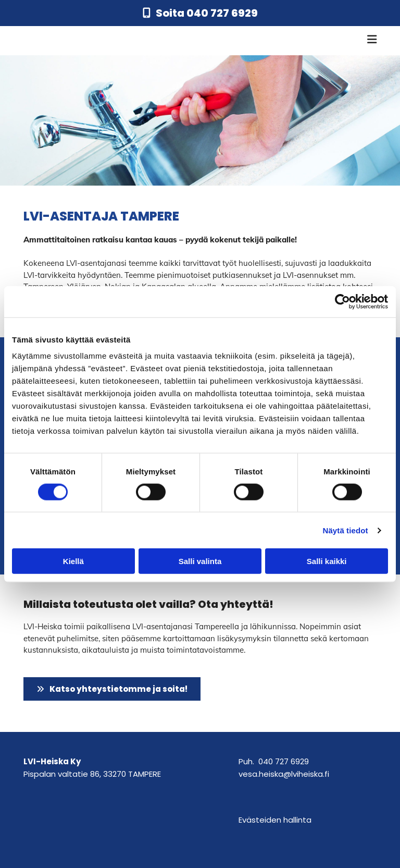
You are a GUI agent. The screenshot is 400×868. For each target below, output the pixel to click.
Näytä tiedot (346, 530)
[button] (200, 13)
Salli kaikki (327, 561)
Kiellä (73, 561)
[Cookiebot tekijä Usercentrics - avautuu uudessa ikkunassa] (342, 301)
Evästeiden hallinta (275, 820)
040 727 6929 (284, 761)
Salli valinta (200, 561)
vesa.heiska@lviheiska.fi (284, 774)
